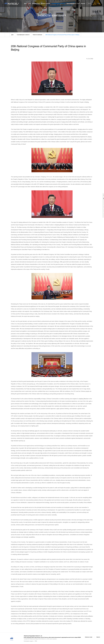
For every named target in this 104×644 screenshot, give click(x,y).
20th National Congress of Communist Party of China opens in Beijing (63, 35)
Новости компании (38, 35)
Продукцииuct (36, 4)
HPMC (36, 641)
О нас (29, 4)
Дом (25, 4)
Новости (98, 637)
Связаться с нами (89, 637)
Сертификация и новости (58, 4)
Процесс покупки (46, 4)
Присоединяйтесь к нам (73, 4)
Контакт (83, 4)
